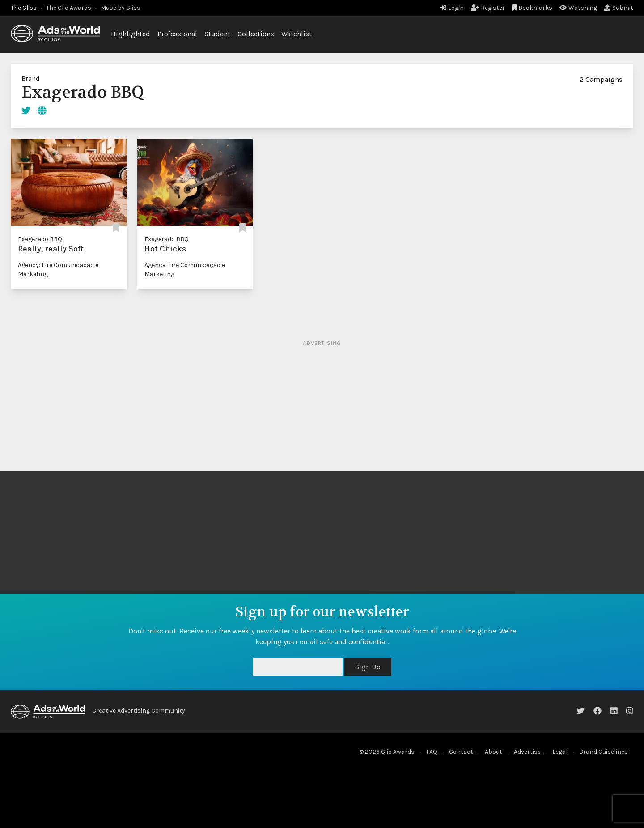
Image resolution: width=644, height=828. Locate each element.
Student (217, 34)
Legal (560, 752)
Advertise (527, 752)
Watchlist (297, 34)
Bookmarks (532, 8)
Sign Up (368, 667)
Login (452, 8)
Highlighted (131, 34)
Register (488, 8)
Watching (578, 8)
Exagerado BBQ (40, 239)
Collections (256, 34)
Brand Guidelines (604, 752)
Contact (461, 752)
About (494, 752)
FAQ (432, 752)
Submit (619, 8)
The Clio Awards (69, 8)
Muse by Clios (121, 8)
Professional (177, 34)
